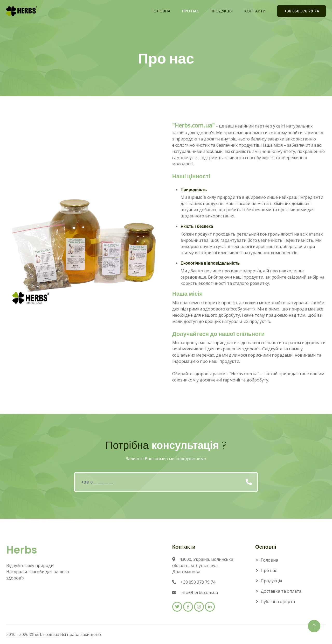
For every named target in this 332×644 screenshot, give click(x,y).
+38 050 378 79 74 (302, 11)
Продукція (271, 581)
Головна (269, 560)
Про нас (269, 570)
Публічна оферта (278, 601)
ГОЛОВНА (161, 11)
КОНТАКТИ (255, 11)
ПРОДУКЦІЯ (222, 11)
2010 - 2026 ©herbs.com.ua (33, 634)
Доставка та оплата (281, 591)
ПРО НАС (191, 11)
